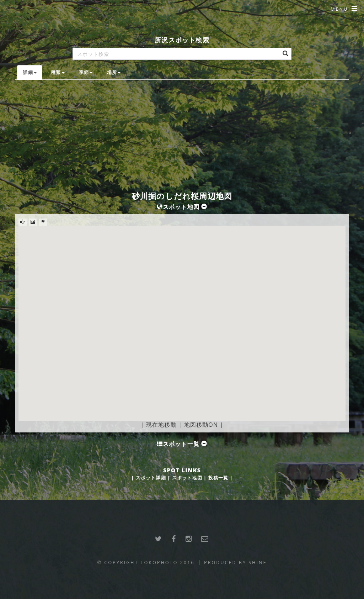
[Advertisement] (182, 133)
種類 (58, 72)
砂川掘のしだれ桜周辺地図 (182, 196)
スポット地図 (187, 478)
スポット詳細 (151, 478)
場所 (114, 72)
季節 (86, 72)
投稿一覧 (218, 478)
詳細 (30, 72)
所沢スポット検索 (182, 40)
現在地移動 (161, 425)
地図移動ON (201, 425)
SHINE (258, 562)
